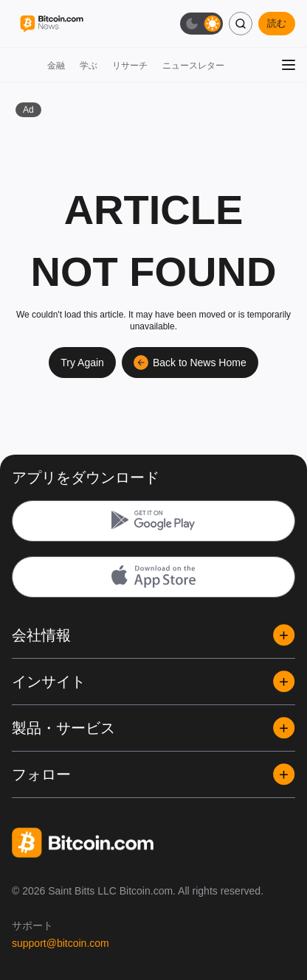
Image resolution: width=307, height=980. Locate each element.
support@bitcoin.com (61, 943)
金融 (56, 66)
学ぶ (89, 66)
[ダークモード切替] (201, 24)
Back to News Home (190, 363)
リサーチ (130, 66)
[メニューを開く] (289, 65)
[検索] (241, 24)
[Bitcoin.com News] (52, 24)
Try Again (82, 363)
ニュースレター (193, 66)
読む (277, 23)
